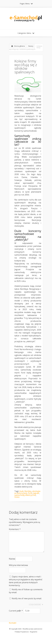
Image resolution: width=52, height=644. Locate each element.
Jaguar (36, 493)
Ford (30, 493)
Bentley (28, 491)
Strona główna (19, 46)
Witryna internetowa (18, 569)
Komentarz (15, 529)
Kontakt (13, 627)
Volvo (17, 497)
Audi (21, 491)
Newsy (31, 46)
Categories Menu (26, 33)
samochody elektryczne (25, 495)
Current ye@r (16, 615)
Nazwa (12, 563)
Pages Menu (26, 4)
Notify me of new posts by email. (27, 602)
